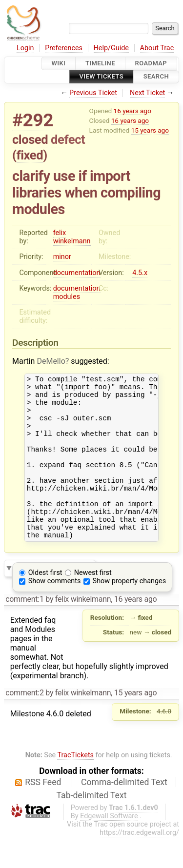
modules (67, 297)
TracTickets (75, 786)
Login (25, 48)
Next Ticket (147, 93)
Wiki (58, 63)
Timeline (100, 63)
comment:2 (24, 723)
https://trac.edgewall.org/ (139, 863)
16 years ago (132, 111)
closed (30, 139)
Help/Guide (111, 48)
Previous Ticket (93, 93)
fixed (30, 155)
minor (62, 257)
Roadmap (151, 63)
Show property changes (129, 612)
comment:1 (24, 630)
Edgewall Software (109, 847)
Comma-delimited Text (124, 813)
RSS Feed (43, 813)
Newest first (93, 603)
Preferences (64, 48)
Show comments (55, 612)
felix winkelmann (72, 237)
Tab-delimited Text (92, 826)
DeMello (51, 361)
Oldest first (45, 603)
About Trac (157, 48)
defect (68, 139)
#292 (33, 120)
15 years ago (150, 130)
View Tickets (102, 77)
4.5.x (140, 273)
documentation (77, 273)
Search (156, 77)
